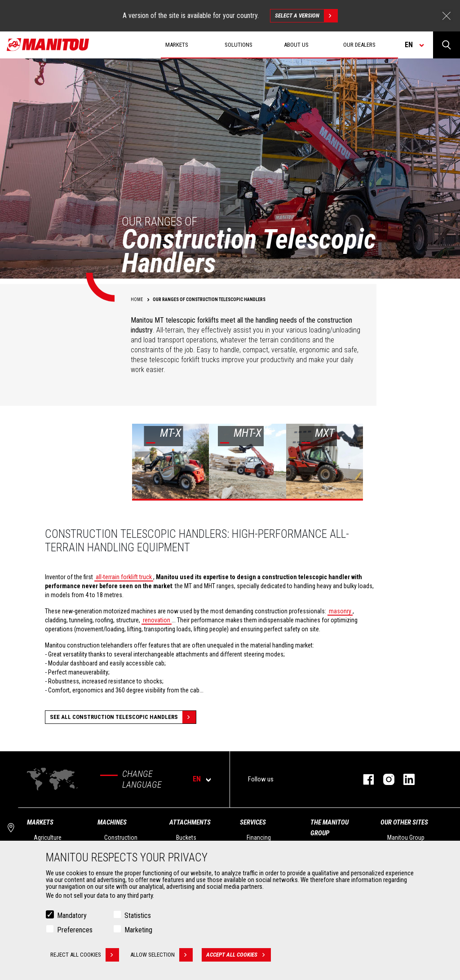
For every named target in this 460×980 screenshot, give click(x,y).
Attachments (190, 822)
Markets (40, 822)
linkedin (405, 779)
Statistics (138, 916)
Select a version (306, 16)
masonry (340, 611)
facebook (364, 779)
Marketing (138, 930)
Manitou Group (406, 838)
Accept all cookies (239, 955)
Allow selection (161, 955)
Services (253, 822)
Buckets (186, 838)
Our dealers (359, 45)
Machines (112, 822)
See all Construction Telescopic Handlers (123, 717)
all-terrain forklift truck (124, 577)
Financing (259, 838)
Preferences (75, 930)
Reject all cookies (85, 955)
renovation (157, 620)
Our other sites (404, 822)
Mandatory (72, 916)
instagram (384, 779)
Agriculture (48, 838)
